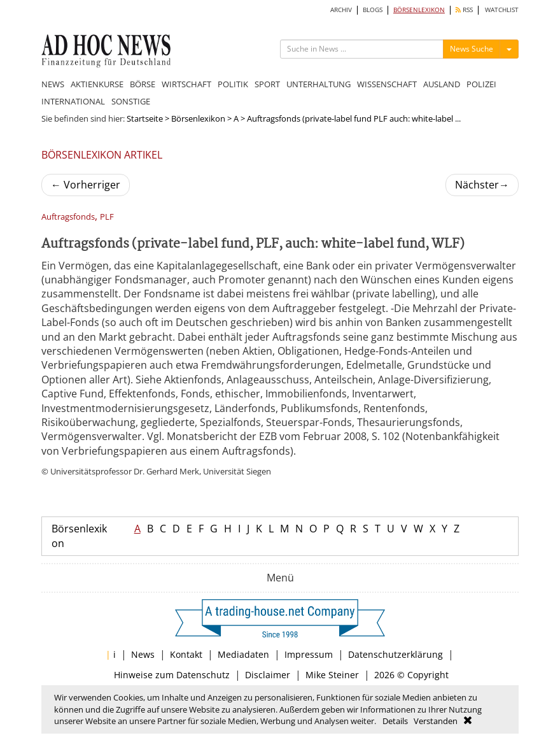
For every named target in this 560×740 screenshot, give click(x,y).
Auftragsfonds (68, 217)
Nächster (482, 185)
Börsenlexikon (198, 118)
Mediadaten (243, 654)
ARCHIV (341, 10)
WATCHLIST (502, 10)
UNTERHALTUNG (318, 84)
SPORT (267, 84)
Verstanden (436, 721)
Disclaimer (268, 675)
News (143, 654)
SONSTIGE (131, 101)
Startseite (145, 118)
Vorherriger (86, 185)
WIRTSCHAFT (186, 84)
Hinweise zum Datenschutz (172, 675)
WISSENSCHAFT (387, 84)
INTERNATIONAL (73, 101)
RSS (464, 10)
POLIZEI (481, 84)
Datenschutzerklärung (395, 654)
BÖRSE (143, 84)
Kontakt (186, 654)
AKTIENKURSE (97, 84)
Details (395, 721)
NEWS (53, 84)
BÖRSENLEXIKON (419, 10)
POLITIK (233, 84)
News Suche (472, 49)
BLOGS (373, 10)
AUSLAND (442, 84)
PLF (107, 217)
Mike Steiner (332, 675)
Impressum (309, 654)
